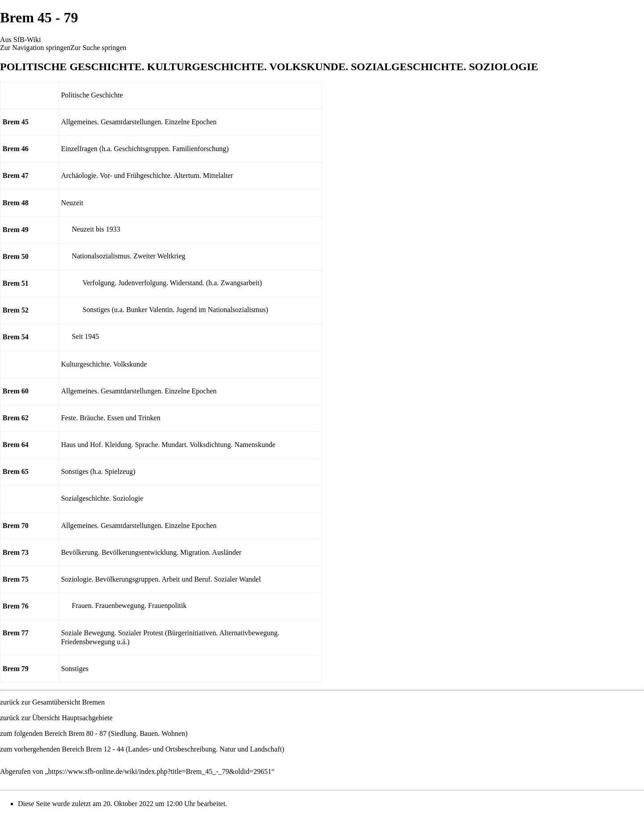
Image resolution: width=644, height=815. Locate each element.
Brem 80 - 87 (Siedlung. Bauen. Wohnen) (128, 733)
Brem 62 (16, 418)
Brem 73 (16, 552)
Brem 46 (16, 149)
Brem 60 (16, 391)
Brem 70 (16, 526)
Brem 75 (16, 579)
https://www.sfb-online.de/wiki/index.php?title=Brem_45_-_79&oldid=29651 (160, 771)
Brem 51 (16, 283)
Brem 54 (16, 337)
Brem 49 (16, 230)
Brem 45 (16, 122)
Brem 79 (16, 669)
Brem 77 (16, 633)
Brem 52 (16, 310)
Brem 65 (16, 471)
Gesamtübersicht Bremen (68, 702)
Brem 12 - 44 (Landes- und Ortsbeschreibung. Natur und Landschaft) (185, 749)
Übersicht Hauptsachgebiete (72, 718)
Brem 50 (16, 256)
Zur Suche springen (98, 48)
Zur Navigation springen (35, 48)
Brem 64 (16, 445)
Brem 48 (16, 203)
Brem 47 (16, 175)
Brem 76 (16, 606)
